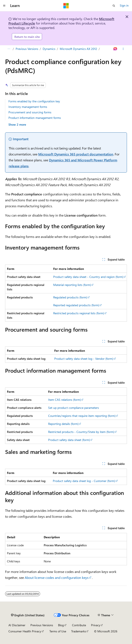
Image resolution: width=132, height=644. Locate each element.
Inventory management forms (28, 107)
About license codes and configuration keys (57, 577)
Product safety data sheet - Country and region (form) (88, 277)
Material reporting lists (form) (72, 285)
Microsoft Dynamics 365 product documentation (76, 154)
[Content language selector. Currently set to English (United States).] (28, 615)
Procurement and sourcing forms (30, 112)
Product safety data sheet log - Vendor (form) (84, 359)
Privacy (96, 625)
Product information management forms (35, 118)
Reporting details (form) (63, 424)
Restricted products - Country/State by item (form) (81, 432)
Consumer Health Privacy (25, 631)
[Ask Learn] (115, 49)
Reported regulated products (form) (76, 305)
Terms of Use (58, 631)
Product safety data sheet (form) (69, 440)
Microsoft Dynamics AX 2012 (78, 49)
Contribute (79, 625)
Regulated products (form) (70, 297)
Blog (61, 625)
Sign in (124, 5)
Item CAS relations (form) (65, 400)
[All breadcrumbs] (9, 49)
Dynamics (49, 49)
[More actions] (123, 49)
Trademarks (79, 631)
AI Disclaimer (17, 625)
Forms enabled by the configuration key (34, 101)
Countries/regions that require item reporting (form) (82, 416)
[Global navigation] (4, 6)
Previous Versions (27, 49)
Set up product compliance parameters (73, 408)
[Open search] (114, 6)
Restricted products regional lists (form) (79, 313)
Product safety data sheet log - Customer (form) (84, 481)
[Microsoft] (66, 6)
